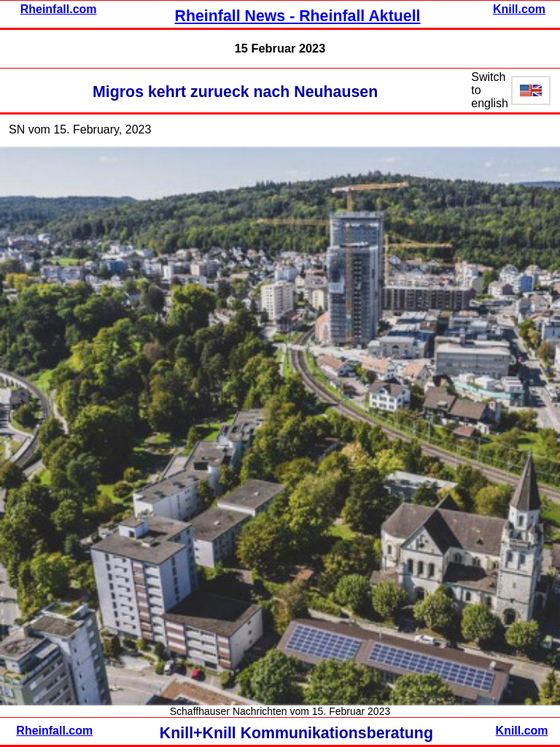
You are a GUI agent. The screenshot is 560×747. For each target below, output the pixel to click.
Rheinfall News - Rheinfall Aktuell (298, 16)
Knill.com (519, 9)
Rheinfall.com (59, 9)
